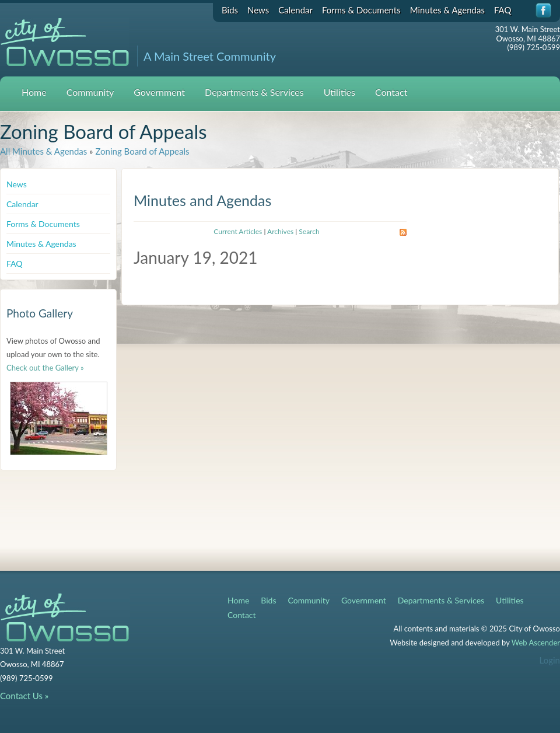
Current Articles (238, 231)
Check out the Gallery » (45, 368)
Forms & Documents (361, 10)
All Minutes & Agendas (43, 151)
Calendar (295, 10)
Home (34, 92)
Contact (391, 92)
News (258, 10)
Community (90, 92)
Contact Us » (24, 696)
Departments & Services (254, 92)
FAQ (503, 10)
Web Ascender (536, 643)
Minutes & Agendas (447, 10)
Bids (230, 10)
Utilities (339, 92)
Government (159, 92)
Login (550, 660)
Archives (280, 231)
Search (309, 231)
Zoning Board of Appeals (142, 151)
